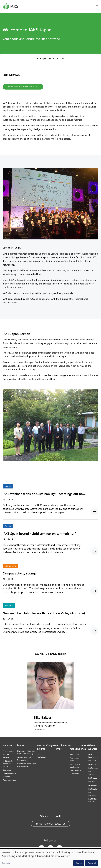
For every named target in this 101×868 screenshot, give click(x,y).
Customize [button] (6, 863)
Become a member (7, 756)
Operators (7, 770)
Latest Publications (41, 756)
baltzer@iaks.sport (42, 729)
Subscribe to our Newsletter (50, 824)
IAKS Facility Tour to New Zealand (25, 759)
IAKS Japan (42, 58)
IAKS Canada (93, 768)
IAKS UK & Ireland (92, 800)
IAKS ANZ (92, 761)
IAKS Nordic (93, 785)
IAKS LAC (92, 782)
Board (52, 58)
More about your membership (23, 87)
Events (21, 745)
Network (7, 745)
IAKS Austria (93, 764)
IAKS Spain (92, 789)
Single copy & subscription (75, 772)
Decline (79, 863)
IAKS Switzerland (93, 794)
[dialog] (50, 858)
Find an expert (8, 751)
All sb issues (75, 754)
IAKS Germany (92, 773)
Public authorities (10, 780)
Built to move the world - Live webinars (27, 765)
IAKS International (93, 756)
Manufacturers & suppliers (9, 775)
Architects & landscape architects (8, 764)
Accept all (92, 863)
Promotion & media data (75, 766)
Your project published (75, 759)
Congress (51, 745)
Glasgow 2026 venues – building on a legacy (27, 752)
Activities (61, 58)
